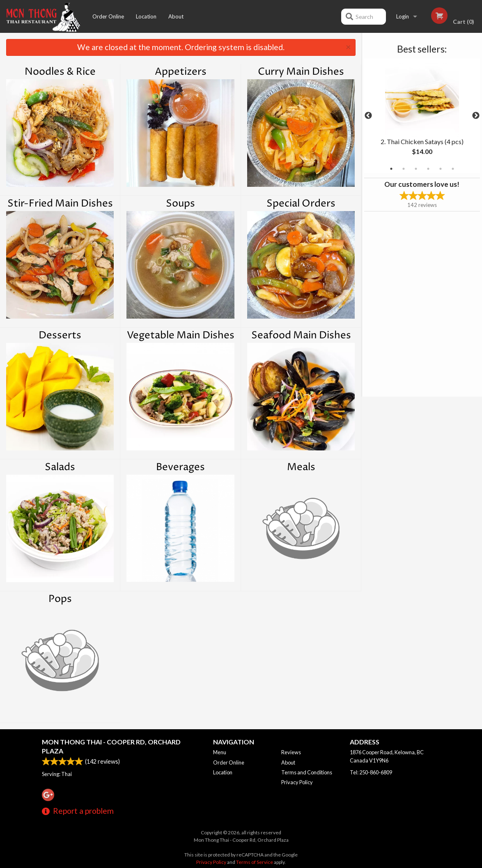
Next (476, 116)
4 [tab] (428, 169)
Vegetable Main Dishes (181, 335)
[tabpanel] (422, 116)
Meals (301, 467)
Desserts (60, 335)
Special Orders (301, 204)
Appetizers (181, 72)
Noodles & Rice (60, 72)
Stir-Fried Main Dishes (60, 204)
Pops (60, 599)
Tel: (371, 772)
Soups (180, 204)
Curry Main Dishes (301, 72)
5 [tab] (441, 169)
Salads (60, 467)
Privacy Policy (297, 782)
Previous (368, 116)
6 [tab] (453, 169)
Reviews (291, 752)
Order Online (108, 16)
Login (403, 16)
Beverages (180, 467)
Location (146, 16)
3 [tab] (416, 169)
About (176, 16)
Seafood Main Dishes (301, 335)
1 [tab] (391, 169)
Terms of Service (255, 862)
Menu (220, 752)
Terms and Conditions (307, 772)
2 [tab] (404, 169)
